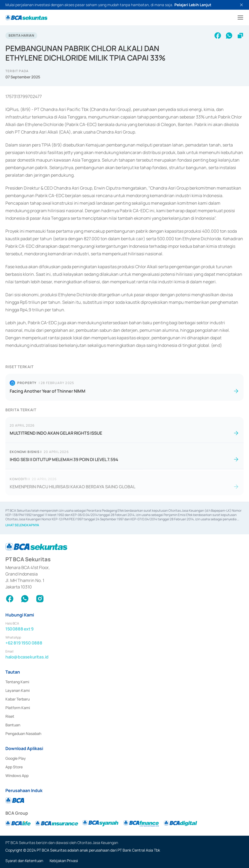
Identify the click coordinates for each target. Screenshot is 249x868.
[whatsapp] (229, 36)
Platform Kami (18, 708)
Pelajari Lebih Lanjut (193, 5)
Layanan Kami (18, 690)
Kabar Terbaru (18, 699)
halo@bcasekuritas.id (27, 657)
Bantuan (13, 725)
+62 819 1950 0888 (24, 643)
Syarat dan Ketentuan (24, 861)
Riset (10, 716)
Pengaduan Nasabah (23, 733)
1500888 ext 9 (20, 629)
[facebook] (218, 36)
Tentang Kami (17, 682)
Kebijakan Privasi (64, 861)
